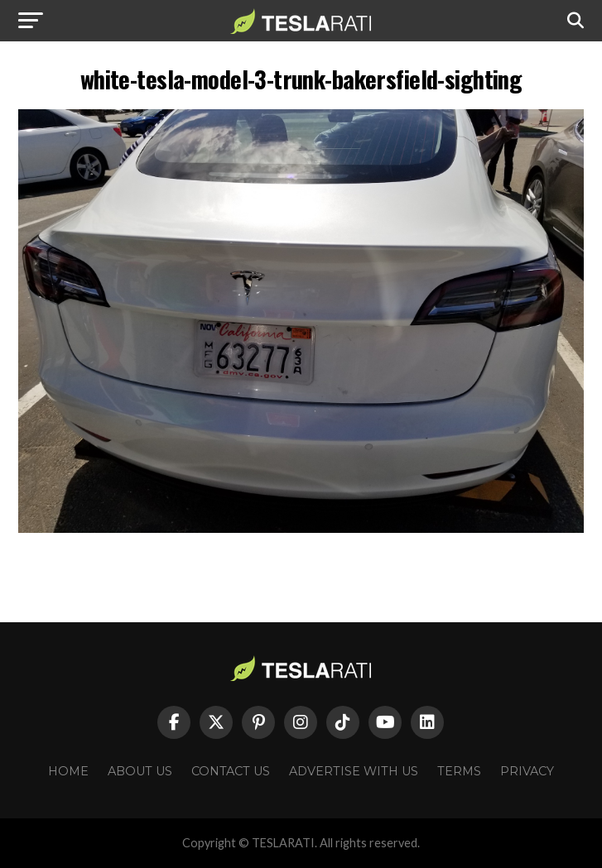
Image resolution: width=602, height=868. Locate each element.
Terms (459, 771)
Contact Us (231, 771)
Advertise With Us (354, 771)
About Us (140, 771)
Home (68, 771)
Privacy (527, 771)
